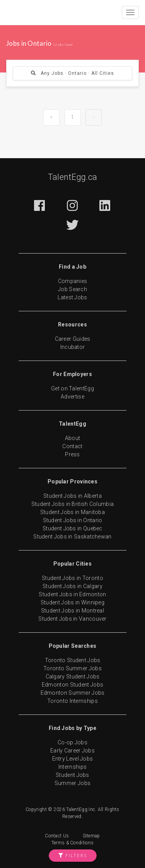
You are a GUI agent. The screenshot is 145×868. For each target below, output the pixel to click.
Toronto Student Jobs (73, 660)
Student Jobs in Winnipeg (72, 602)
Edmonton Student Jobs (72, 685)
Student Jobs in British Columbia (73, 504)
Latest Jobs (72, 297)
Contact (72, 446)
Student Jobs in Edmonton (72, 594)
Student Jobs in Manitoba (72, 512)
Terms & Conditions (72, 843)
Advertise (72, 397)
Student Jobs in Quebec (72, 528)
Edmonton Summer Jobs (73, 693)
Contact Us (57, 836)
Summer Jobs (72, 783)
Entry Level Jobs (73, 759)
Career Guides (73, 339)
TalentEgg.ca (73, 177)
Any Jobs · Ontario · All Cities (72, 73)
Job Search (72, 289)
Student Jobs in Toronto (72, 578)
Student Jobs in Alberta (72, 496)
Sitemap (91, 836)
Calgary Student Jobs (73, 676)
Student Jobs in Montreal (72, 611)
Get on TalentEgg (72, 388)
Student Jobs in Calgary (72, 586)
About (73, 438)
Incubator (73, 347)
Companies (73, 281)
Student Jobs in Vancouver (72, 619)
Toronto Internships (72, 701)
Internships (72, 767)
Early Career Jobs (72, 751)
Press (72, 454)
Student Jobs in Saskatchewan (72, 537)
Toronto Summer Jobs (72, 668)
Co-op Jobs (72, 742)
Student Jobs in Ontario (73, 520)
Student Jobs (72, 775)
